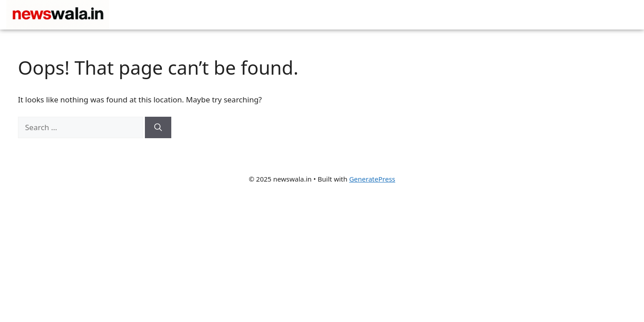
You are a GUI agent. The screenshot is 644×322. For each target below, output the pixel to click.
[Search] (158, 127)
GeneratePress (372, 179)
